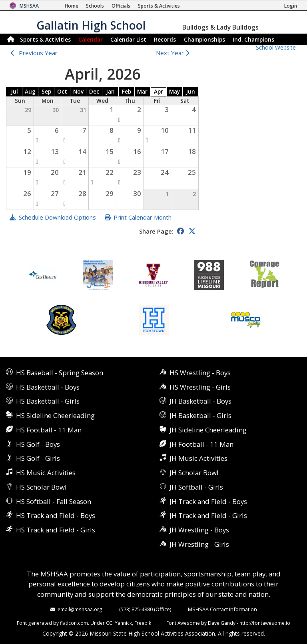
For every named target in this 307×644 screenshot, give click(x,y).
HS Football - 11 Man (49, 430)
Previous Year (38, 53)
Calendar (91, 39)
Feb (127, 92)
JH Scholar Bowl (194, 473)
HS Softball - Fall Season (54, 501)
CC (109, 623)
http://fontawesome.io (265, 623)
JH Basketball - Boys (200, 401)
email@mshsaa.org (80, 609)
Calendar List (128, 39)
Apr (158, 92)
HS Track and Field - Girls (56, 530)
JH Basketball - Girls (200, 415)
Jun (190, 92)
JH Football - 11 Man (201, 444)
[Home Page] (72, 6)
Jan (110, 92)
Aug (30, 92)
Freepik (143, 623)
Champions (253, 39)
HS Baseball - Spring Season (60, 373)
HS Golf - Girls (38, 458)
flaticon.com (74, 623)
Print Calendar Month (143, 217)
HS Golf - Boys (38, 444)
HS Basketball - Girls (48, 401)
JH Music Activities (198, 458)
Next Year (174, 53)
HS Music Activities (46, 473)
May (174, 92)
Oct (62, 92)
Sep (46, 92)
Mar (142, 92)
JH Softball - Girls (196, 487)
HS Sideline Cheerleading (55, 415)
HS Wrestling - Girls (200, 387)
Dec (94, 92)
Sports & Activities (45, 39)
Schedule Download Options (57, 217)
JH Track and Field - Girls (208, 515)
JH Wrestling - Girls (199, 544)
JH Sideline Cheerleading (208, 430)
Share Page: (156, 231)
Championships (204, 39)
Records (165, 39)
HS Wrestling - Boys (200, 373)
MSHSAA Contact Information (222, 609)
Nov (78, 92)
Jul (14, 92)
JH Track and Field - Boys (208, 501)
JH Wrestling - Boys (199, 530)
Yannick (123, 623)
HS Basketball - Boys (48, 387)
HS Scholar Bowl (41, 487)
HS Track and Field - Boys (56, 515)
